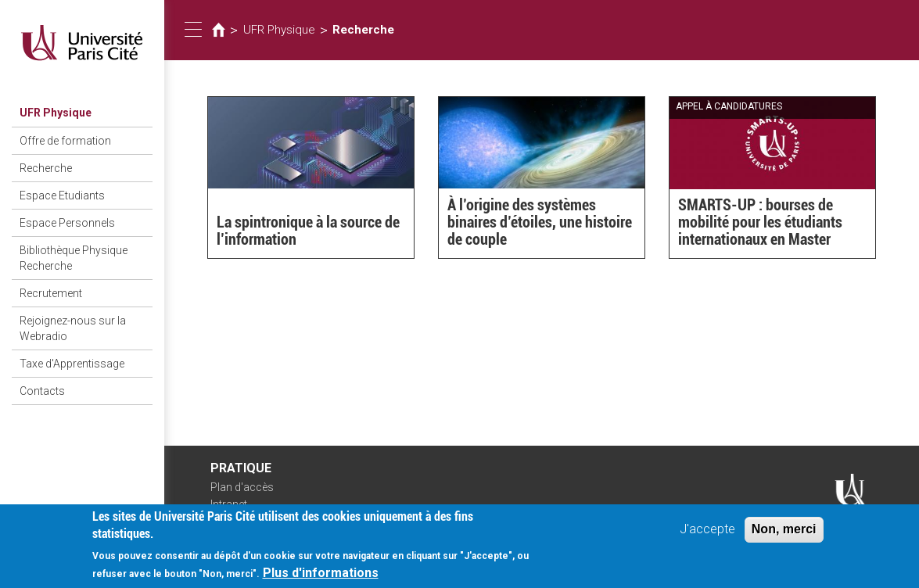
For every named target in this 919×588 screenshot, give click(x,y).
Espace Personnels (67, 223)
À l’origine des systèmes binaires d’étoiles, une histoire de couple (540, 222)
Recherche (46, 168)
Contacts (42, 391)
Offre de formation (65, 141)
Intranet (229, 504)
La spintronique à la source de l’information (308, 231)
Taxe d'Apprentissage (72, 364)
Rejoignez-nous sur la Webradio (73, 328)
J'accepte (707, 535)
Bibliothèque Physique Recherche (74, 258)
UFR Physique (56, 113)
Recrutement (51, 293)
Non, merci (784, 535)
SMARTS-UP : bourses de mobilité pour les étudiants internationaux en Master (760, 222)
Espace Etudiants (62, 195)
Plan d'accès (242, 487)
